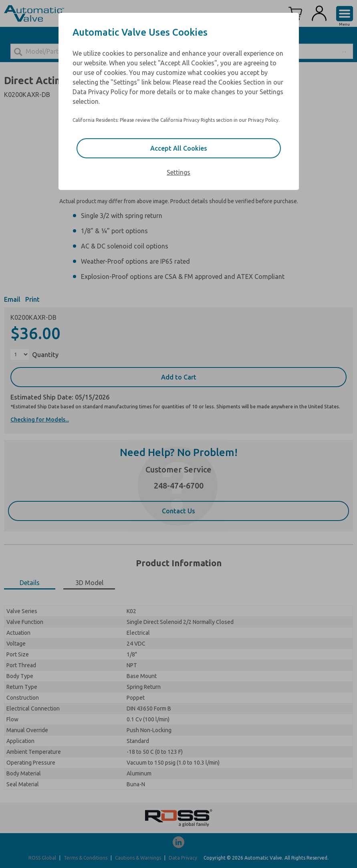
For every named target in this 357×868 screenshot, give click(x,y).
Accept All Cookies (179, 148)
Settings (178, 172)
